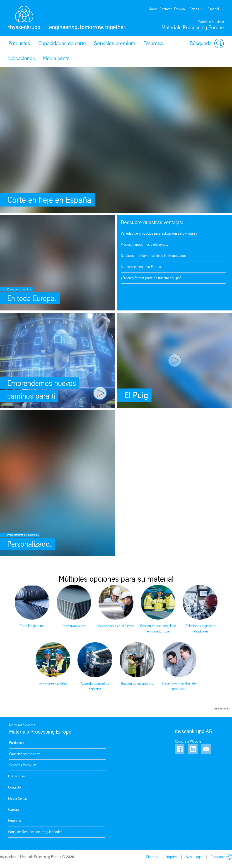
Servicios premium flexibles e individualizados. (154, 256)
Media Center (18, 798)
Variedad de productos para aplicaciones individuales (159, 233)
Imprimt (172, 857)
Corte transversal (74, 626)
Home (153, 9)
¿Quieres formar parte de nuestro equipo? (151, 278)
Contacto (166, 9)
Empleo (179, 9)
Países (197, 9)
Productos (19, 43)
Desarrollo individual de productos (179, 686)
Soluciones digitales (53, 683)
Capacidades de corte (62, 43)
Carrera (14, 810)
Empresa (153, 43)
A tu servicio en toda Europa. (141, 267)
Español (216, 9)
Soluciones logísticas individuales (200, 629)
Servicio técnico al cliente (116, 626)
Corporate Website (188, 741)
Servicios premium (115, 43)
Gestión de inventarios (137, 683)
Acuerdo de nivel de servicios (95, 686)
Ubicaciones (22, 58)
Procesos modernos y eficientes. (144, 244)
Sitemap (152, 857)
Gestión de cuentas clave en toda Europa (158, 629)
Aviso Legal (194, 857)
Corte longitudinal (32, 626)
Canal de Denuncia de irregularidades (35, 832)
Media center (57, 58)
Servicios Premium (23, 765)
